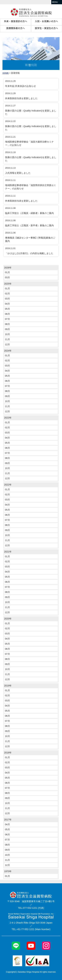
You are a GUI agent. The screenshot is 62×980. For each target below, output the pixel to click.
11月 (7, 339)
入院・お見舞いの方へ (46, 21)
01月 (7, 272)
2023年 (8, 418)
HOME (6, 73)
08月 (7, 324)
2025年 (8, 284)
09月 (7, 329)
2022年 (8, 485)
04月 (7, 304)
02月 (7, 294)
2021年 (8, 552)
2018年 (8, 753)
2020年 (8, 619)
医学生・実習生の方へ (46, 28)
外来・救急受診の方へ (16, 21)
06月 (7, 314)
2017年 (8, 820)
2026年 (8, 268)
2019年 (8, 686)
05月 (7, 309)
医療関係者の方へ (16, 28)
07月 (7, 319)
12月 (7, 344)
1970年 (8, 871)
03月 (7, 277)
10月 (7, 334)
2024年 (8, 351)
